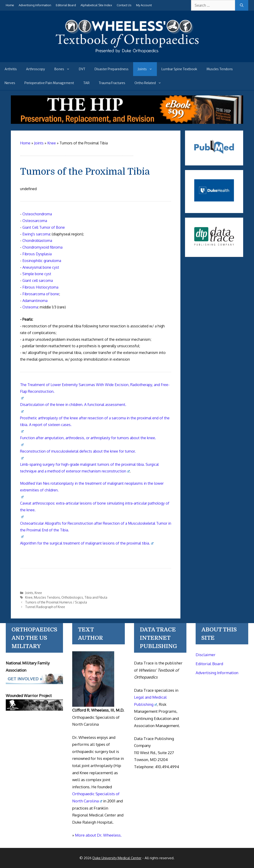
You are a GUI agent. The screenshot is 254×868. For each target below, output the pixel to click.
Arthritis (11, 69)
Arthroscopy (36, 69)
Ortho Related (150, 83)
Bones (64, 69)
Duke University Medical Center (117, 858)
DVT (82, 69)
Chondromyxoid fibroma (42, 247)
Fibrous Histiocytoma (40, 287)
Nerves (10, 83)
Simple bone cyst (37, 274)
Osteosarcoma (35, 221)
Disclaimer (206, 655)
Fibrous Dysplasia (37, 254)
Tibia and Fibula (96, 597)
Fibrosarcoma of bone (41, 294)
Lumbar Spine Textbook (179, 69)
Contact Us (124, 5)
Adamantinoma (35, 301)
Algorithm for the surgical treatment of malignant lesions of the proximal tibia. (87, 543)
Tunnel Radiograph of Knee (45, 607)
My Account (144, 5)
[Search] (242, 5)
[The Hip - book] (127, 122)
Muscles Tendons (220, 69)
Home (10, 5)
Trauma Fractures (112, 83)
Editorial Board (66, 5)
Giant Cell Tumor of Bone (44, 227)
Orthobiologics (72, 597)
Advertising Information (35, 5)
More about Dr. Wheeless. (98, 835)
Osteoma (30, 307)
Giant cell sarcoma (38, 280)
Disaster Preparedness (112, 69)
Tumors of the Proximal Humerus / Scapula (56, 602)
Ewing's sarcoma (36, 234)
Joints (147, 69)
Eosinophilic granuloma (42, 261)
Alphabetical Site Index (96, 5)
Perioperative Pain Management (49, 83)
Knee (38, 593)
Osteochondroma (37, 214)
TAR (86, 83)
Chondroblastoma (37, 241)
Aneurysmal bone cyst (41, 267)
